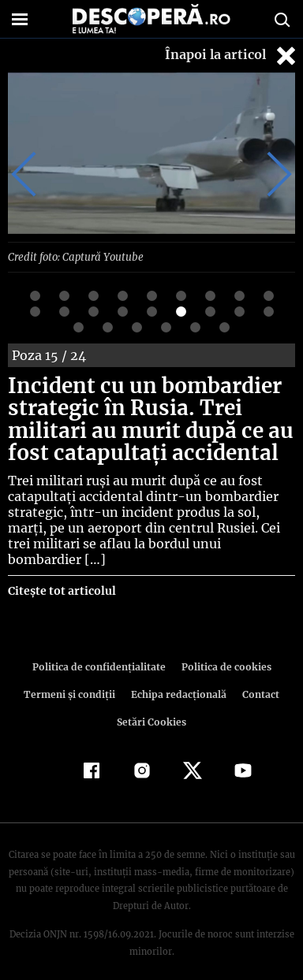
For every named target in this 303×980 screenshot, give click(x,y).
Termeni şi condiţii (71, 678)
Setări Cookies (151, 705)
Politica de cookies (223, 650)
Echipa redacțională (178, 678)
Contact (258, 678)
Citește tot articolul (61, 574)
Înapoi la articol (232, 56)
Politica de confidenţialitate (101, 650)
